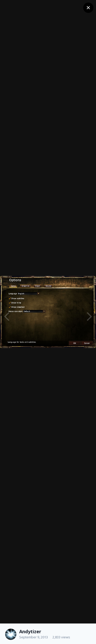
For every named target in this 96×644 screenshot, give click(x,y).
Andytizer (30, 631)
